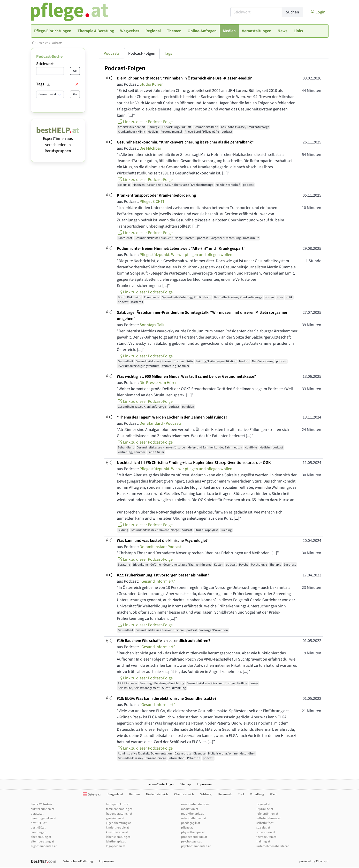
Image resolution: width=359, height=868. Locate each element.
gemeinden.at (115, 818)
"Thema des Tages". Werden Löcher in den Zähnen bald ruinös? (172, 417)
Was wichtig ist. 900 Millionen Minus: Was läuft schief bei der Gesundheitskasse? (186, 376)
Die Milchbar (150, 148)
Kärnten (135, 794)
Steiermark (225, 794)
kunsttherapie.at (117, 832)
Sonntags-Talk (152, 325)
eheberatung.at (41, 837)
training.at (263, 842)
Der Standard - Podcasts (161, 423)
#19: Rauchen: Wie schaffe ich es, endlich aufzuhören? (163, 641)
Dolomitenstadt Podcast (161, 547)
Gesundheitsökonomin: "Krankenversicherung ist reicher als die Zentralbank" (185, 142)
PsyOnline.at (265, 809)
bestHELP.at (39, 823)
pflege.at (187, 828)
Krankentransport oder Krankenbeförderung (156, 195)
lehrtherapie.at (116, 842)
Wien (273, 794)
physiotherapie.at (193, 832)
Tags (168, 53)
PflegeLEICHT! (152, 202)
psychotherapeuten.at (196, 846)
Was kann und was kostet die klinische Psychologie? (162, 541)
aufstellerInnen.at (43, 809)
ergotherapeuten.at (44, 846)
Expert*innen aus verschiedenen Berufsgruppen (58, 142)
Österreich (92, 795)
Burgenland (115, 794)
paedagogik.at (191, 823)
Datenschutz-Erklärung (78, 861)
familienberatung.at (119, 809)
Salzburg (206, 794)
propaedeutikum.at (194, 837)
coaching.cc (38, 832)
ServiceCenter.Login (161, 784)
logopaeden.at (116, 846)
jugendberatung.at (118, 823)
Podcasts (56, 43)
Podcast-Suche (49, 57)
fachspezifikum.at (118, 804)
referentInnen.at (267, 814)
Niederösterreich (157, 794)
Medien (44, 43)
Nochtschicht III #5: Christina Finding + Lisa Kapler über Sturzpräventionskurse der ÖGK (194, 463)
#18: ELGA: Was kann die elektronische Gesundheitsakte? (167, 698)
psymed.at (263, 804)
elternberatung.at (42, 842)
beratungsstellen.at (44, 818)
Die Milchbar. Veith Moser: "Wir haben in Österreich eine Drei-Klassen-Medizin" (186, 78)
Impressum (204, 784)
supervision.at (266, 832)
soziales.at (263, 828)
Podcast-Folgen (142, 53)
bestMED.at (38, 828)
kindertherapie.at (117, 828)
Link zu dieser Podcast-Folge (145, 122)
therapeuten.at (266, 837)
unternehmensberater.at (273, 846)
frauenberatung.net (119, 814)
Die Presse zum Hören (159, 383)
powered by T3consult (314, 861)
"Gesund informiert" (157, 581)
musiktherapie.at (192, 814)
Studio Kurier (151, 84)
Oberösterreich (184, 794)
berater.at (37, 814)
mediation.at (190, 809)
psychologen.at (191, 842)
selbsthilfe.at (265, 823)
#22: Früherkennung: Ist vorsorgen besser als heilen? (163, 575)
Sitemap (185, 784)
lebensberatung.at (118, 837)
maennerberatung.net (196, 804)
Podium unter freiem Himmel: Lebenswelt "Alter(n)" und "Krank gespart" (181, 248)
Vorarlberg (257, 794)
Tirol (241, 794)
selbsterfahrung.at (269, 818)
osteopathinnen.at (194, 818)
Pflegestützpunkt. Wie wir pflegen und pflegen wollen (186, 255)
